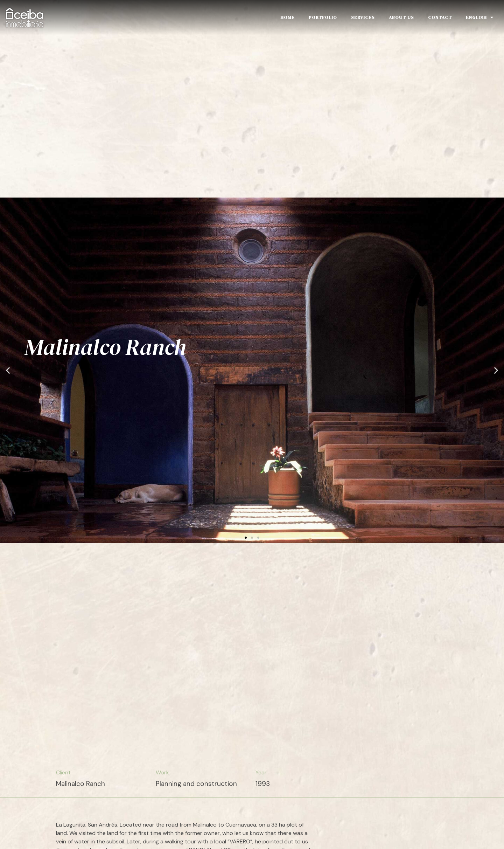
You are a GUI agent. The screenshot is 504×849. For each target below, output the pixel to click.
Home (288, 17)
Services (363, 17)
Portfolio (323, 17)
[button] (246, 534)
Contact (440, 17)
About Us (401, 17)
